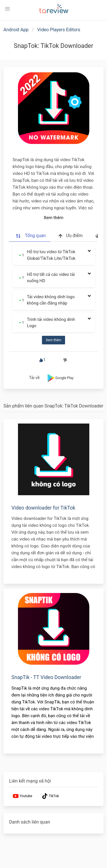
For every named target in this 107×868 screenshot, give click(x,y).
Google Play (60, 378)
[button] (7, 9)
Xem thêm (53, 218)
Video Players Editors (59, 30)
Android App (16, 30)
